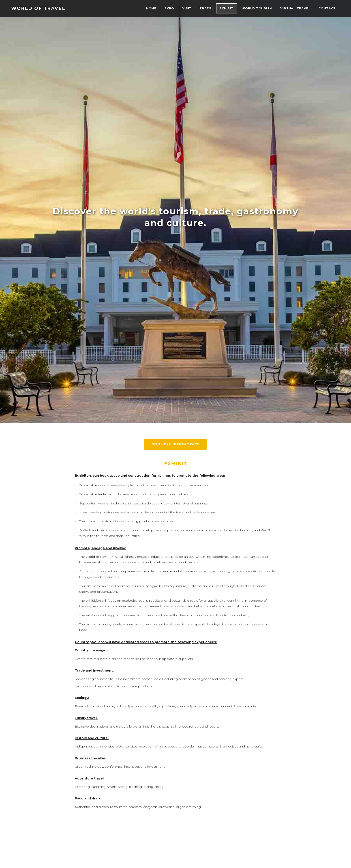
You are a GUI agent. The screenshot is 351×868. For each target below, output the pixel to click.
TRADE (205, 8)
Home (151, 8)
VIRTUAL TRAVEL (295, 8)
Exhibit (227, 8)
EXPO (169, 8)
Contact (327, 8)
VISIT (187, 8)
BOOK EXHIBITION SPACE (175, 444)
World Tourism (257, 8)
